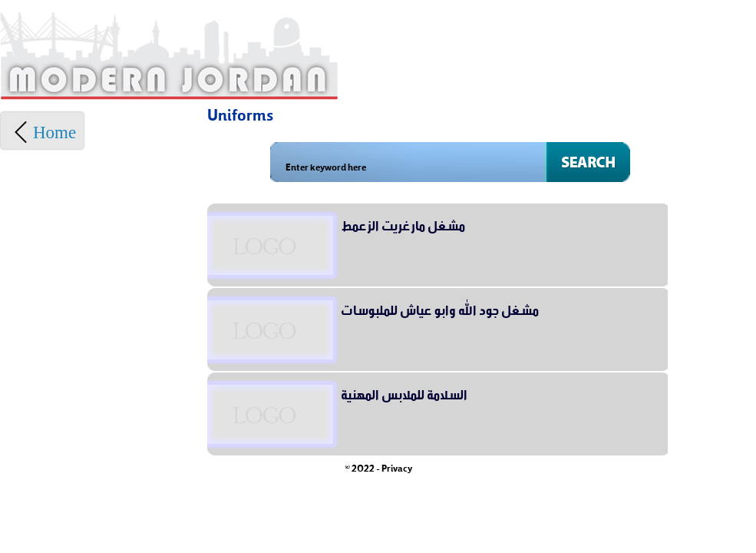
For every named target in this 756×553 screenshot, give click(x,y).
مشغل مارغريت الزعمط (403, 224)
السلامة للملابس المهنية (404, 392)
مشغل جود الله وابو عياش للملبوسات (440, 308)
